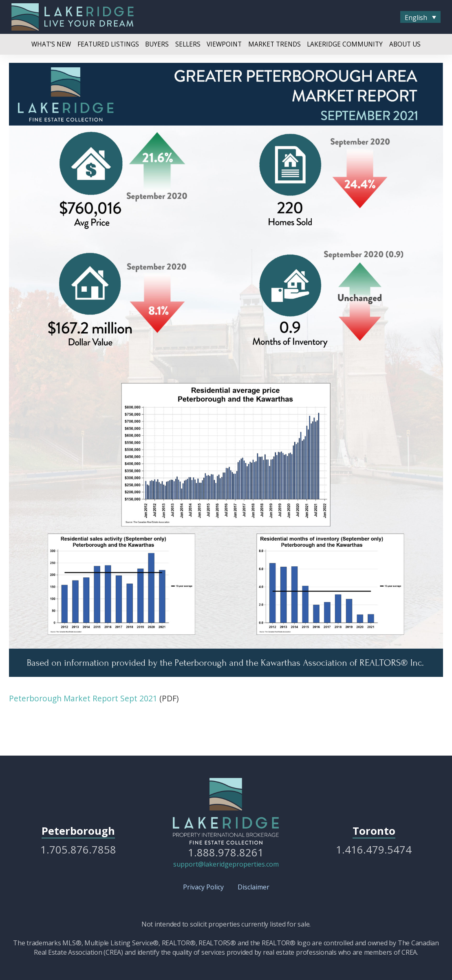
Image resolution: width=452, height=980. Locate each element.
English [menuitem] (416, 17)
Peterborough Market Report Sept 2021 (83, 698)
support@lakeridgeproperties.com (226, 864)
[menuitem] (420, 17)
